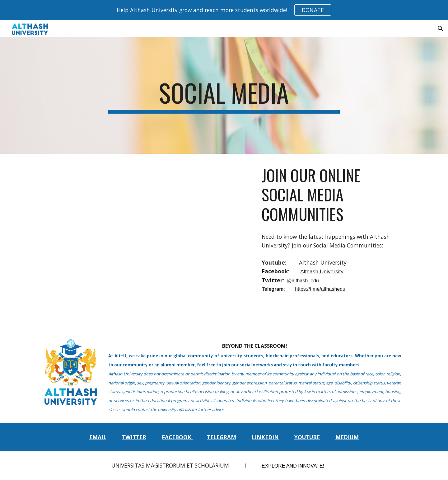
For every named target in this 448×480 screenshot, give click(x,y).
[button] (441, 29)
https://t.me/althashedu (320, 289)
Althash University (323, 262)
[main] (224, 96)
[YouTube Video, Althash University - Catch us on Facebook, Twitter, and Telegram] (162, 228)
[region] (224, 10)
